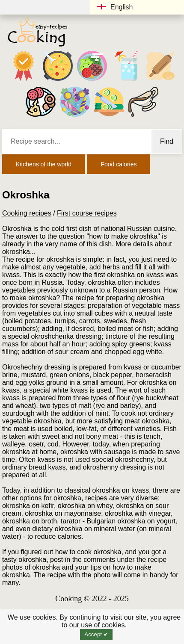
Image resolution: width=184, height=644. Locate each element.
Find (167, 141)
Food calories (119, 164)
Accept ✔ (96, 634)
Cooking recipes (27, 213)
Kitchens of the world (44, 164)
